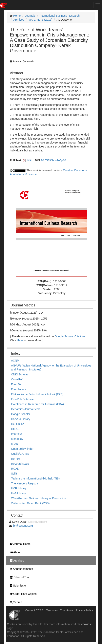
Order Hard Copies (22, 594)
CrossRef (17, 379)
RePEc (15, 459)
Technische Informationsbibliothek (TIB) (35, 478)
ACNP (15, 361)
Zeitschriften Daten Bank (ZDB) (30, 503)
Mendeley (17, 439)
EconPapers (19, 389)
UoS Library (18, 493)
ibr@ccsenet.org (23, 526)
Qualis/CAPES (20, 454)
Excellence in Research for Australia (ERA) (37, 404)
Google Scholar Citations (70, 336)
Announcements (20, 569)
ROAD (15, 469)
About (14, 552)
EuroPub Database (23, 399)
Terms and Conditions (60, 610)
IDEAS (15, 429)
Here (20, 340)
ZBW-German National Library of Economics (38, 498)
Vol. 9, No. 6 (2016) (40, 20)
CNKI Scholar (20, 374)
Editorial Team (20, 577)
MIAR (15, 444)
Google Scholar (21, 414)
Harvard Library (21, 419)
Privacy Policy (84, 610)
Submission (18, 586)
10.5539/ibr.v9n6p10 (53, 160)
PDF (29, 161)
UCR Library (19, 488)
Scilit (14, 474)
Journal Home (19, 544)
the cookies (84, 624)
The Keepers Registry (24, 483)
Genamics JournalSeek (25, 409)
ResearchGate (20, 464)
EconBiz (16, 384)
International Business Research (60, 16)
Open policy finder (22, 449)
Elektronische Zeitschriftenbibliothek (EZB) (37, 394)
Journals (30, 16)
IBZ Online (18, 424)
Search (15, 602)
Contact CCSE (34, 610)
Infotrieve (17, 434)
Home (17, 16)
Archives (19, 20)
